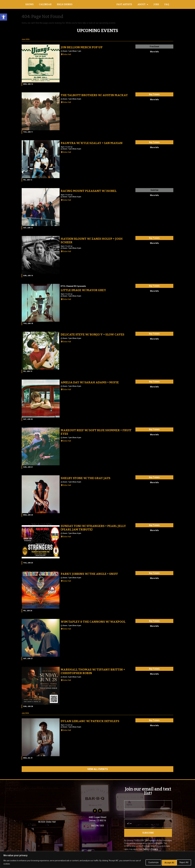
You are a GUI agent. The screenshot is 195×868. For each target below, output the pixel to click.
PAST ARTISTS (124, 6)
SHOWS (29, 6)
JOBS (156, 6)
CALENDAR (45, 6)
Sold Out (154, 193)
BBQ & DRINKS (65, 6)
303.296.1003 (97, 828)
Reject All (165, 862)
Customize (146, 862)
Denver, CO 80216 (97, 823)
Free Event (154, 49)
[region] (97, 860)
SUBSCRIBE (148, 836)
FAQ (167, 6)
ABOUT (143, 6)
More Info (154, 54)
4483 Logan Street (97, 820)
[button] (4, 17)
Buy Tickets (154, 97)
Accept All (183, 862)
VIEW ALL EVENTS (98, 772)
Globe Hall (67, 57)
